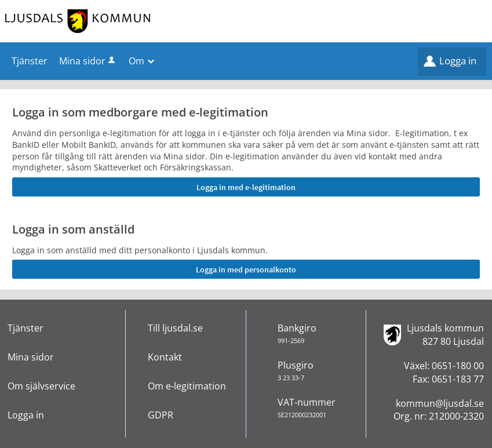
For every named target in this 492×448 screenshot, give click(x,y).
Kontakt (165, 357)
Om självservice (41, 386)
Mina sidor (88, 61)
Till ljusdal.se (175, 328)
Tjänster (25, 328)
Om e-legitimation (187, 386)
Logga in (458, 61)
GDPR (161, 415)
